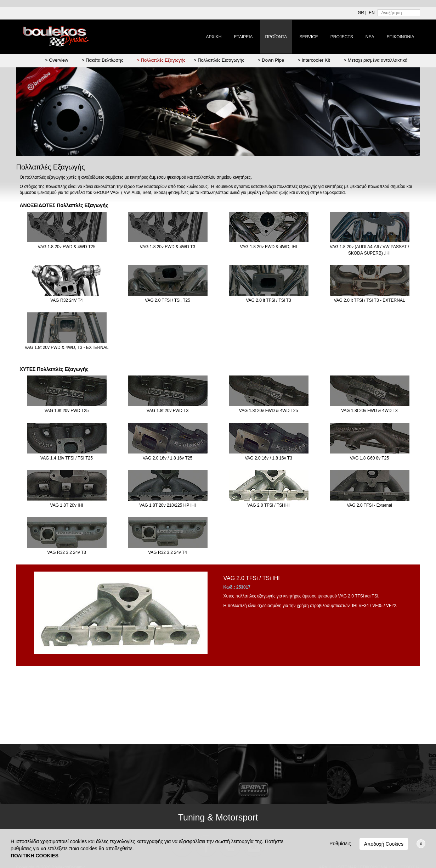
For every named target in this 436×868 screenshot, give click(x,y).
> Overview (56, 60)
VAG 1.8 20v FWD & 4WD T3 (168, 230)
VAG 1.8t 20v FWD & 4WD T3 (370, 394)
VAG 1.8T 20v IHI (67, 489)
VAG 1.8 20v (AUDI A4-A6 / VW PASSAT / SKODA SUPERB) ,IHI (370, 233)
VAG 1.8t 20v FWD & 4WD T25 (269, 394)
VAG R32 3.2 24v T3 (67, 536)
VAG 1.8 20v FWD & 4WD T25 (67, 230)
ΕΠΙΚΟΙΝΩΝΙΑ (401, 37)
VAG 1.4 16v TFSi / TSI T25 (67, 442)
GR (361, 13)
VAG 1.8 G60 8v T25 (370, 442)
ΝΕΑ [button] (370, 37)
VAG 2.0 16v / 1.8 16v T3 (269, 442)
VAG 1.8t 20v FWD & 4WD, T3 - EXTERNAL (67, 331)
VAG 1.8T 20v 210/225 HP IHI (168, 489)
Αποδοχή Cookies (384, 844)
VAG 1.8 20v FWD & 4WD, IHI (269, 230)
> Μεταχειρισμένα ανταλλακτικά (375, 60)
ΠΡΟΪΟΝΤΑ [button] (276, 37)
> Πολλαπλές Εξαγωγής (161, 60)
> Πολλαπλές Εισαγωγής (219, 60)
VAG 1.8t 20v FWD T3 (168, 394)
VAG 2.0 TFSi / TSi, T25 (168, 284)
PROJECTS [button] (342, 37)
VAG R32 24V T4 (67, 284)
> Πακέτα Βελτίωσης (103, 60)
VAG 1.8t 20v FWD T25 (67, 394)
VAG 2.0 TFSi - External (370, 489)
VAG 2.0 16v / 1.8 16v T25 (168, 442)
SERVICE (308, 37)
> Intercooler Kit (314, 60)
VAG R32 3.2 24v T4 (168, 536)
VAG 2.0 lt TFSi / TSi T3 (269, 284)
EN (372, 13)
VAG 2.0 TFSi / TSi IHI (269, 489)
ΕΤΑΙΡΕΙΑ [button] (243, 37)
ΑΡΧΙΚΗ (214, 37)
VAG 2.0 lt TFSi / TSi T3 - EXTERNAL (370, 284)
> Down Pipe (271, 60)
